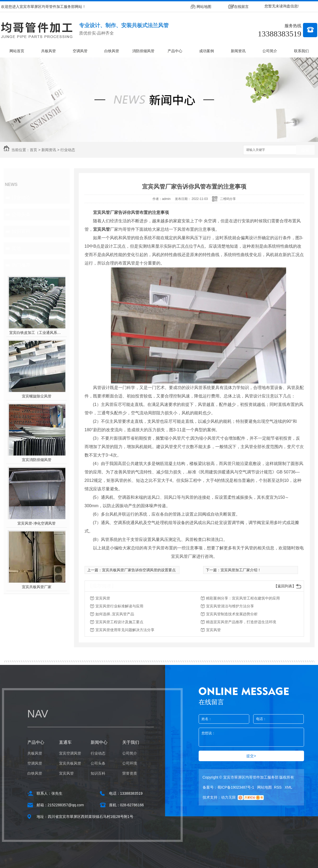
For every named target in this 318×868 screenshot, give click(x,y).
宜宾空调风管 (70, 753)
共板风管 (48, 51)
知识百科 (21, 231)
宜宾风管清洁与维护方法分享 (230, 606)
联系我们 (301, 51)
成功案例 (207, 51)
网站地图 (204, 7)
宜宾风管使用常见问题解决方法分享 (125, 630)
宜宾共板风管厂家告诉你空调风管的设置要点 (139, 570)
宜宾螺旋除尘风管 (37, 396)
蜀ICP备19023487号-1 (236, 787)
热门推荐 (21, 265)
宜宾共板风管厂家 (37, 587)
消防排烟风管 (143, 51)
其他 (16, 248)
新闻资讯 (238, 51)
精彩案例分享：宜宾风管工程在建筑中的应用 (243, 598)
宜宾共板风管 (70, 763)
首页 (33, 150)
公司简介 (270, 51)
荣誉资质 (130, 773)
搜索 (305, 150)
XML (289, 787)
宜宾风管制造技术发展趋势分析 (232, 614)
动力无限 (228, 797)
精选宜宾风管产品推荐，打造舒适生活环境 (241, 622)
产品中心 (175, 51)
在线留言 (241, 7)
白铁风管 (112, 51)
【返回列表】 (285, 586)
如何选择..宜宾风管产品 (115, 614)
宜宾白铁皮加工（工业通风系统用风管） (36, 333)
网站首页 (17, 51)
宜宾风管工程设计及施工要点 (119, 622)
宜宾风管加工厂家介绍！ (241, 570)
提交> (251, 756)
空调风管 (80, 51)
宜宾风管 (103, 598)
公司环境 (130, 763)
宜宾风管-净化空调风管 (36, 523)
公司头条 (21, 214)
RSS (278, 787)
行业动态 (68, 150)
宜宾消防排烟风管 (37, 460)
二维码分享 (228, 199)
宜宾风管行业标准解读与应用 (119, 606)
